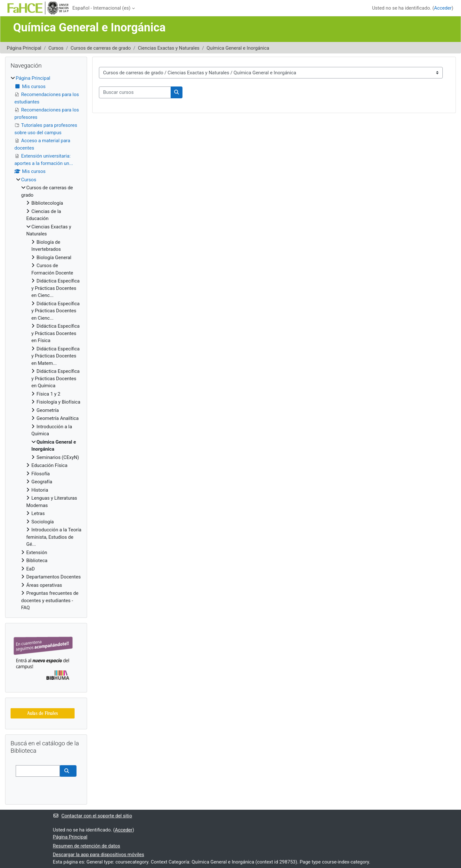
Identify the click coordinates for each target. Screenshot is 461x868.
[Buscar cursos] (135, 92)
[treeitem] (46, 343)
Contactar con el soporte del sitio (92, 816)
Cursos (56, 48)
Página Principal (24, 48)
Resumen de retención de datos (86, 846)
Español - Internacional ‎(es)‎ (101, 8)
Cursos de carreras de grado (101, 48)
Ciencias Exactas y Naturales (169, 48)
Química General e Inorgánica (238, 48)
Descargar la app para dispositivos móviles (98, 855)
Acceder (443, 8)
